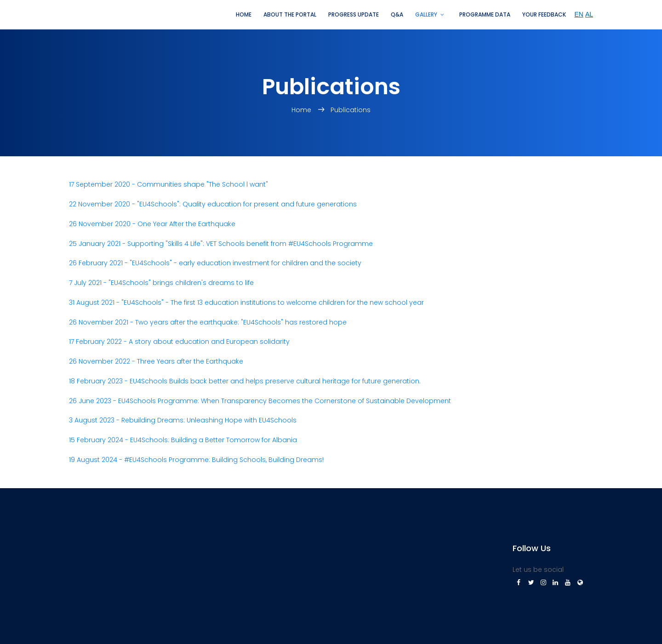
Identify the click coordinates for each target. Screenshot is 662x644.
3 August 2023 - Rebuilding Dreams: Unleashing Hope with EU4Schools (183, 420)
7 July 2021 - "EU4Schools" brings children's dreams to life (161, 283)
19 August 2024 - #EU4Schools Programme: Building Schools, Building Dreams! (196, 460)
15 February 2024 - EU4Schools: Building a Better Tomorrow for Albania (183, 440)
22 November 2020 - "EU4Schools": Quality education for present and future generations (213, 204)
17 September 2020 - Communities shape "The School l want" (168, 184)
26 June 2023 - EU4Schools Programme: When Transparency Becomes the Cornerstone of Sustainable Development (260, 401)
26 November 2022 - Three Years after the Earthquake (156, 361)
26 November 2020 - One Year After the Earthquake (152, 224)
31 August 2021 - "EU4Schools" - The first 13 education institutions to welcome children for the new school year (246, 302)
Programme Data (485, 14)
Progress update (354, 14)
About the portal (290, 14)
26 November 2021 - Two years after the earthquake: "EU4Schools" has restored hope (208, 322)
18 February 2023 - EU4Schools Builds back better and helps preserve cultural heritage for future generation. (245, 381)
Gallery (426, 14)
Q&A (397, 14)
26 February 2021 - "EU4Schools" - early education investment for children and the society (215, 263)
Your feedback (544, 14)
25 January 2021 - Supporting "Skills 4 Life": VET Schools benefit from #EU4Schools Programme (221, 244)
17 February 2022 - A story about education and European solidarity (179, 342)
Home (244, 14)
